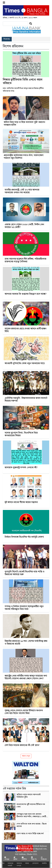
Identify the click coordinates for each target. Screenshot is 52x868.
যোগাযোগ (35, 863)
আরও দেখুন (26, 756)
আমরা (27, 863)
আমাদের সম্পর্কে (19, 865)
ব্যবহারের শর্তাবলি (10, 865)
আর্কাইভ (44, 863)
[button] (4, 3)
